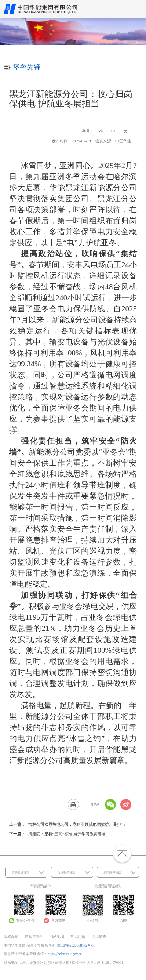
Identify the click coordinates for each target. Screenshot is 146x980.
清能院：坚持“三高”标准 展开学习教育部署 (67, 834)
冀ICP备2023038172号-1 (75, 945)
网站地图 (57, 936)
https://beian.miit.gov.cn (65, 954)
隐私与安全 (34, 936)
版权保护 (11, 936)
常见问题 (78, 936)
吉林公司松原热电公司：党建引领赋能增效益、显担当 (77, 824)
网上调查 (99, 936)
